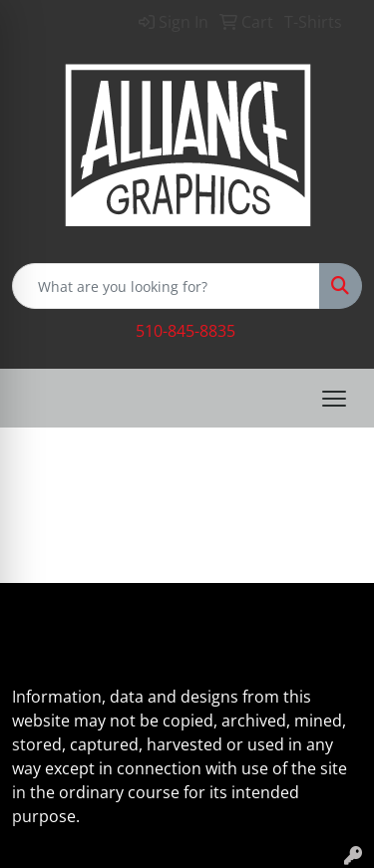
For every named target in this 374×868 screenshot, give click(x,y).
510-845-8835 (186, 331)
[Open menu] (334, 399)
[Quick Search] (166, 286)
